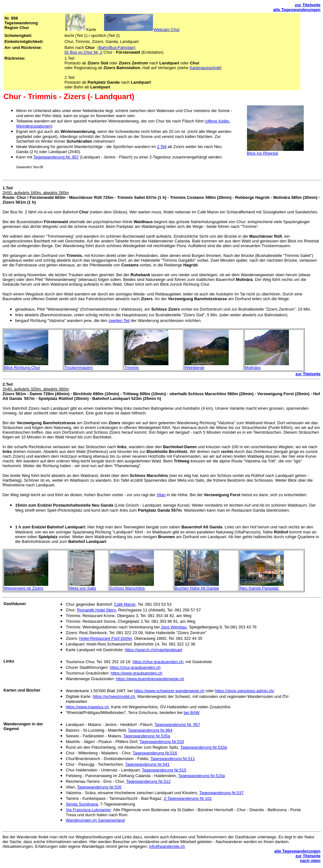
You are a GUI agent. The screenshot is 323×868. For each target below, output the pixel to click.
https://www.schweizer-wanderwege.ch (169, 691)
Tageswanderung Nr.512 (148, 781)
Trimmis (132, 368)
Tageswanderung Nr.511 (173, 759)
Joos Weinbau (174, 627)
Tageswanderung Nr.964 (150, 730)
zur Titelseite (308, 5)
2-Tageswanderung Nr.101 (188, 798)
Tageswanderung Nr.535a (147, 736)
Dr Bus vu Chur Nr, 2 (83, 52)
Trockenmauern (79, 368)
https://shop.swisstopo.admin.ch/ (245, 691)
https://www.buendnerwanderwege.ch (150, 679)
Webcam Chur (167, 30)
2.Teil (161, 147)
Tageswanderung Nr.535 (99, 787)
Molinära (253, 368)
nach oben (310, 861)
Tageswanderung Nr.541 (147, 764)
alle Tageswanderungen (297, 10)
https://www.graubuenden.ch (137, 673)
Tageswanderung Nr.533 (162, 742)
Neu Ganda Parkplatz (259, 588)
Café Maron (125, 604)
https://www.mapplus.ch (87, 707)
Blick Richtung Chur (22, 368)
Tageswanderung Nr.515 (164, 770)
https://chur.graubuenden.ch (158, 662)
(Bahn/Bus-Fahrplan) (117, 48)
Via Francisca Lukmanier (88, 810)
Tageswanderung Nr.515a (201, 776)
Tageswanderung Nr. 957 (56, 157)
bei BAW (191, 713)
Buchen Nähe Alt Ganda (197, 588)
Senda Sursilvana (82, 804)
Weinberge (194, 368)
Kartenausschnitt (205, 68)
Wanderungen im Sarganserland (95, 820)
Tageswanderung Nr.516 (155, 753)
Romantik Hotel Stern (97, 610)
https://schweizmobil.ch (114, 696)
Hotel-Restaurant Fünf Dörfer (106, 638)
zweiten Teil (119, 321)
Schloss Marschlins (127, 588)
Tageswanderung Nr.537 (221, 793)
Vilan (161, 495)
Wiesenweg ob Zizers (24, 588)
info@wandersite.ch (167, 846)
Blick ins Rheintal (263, 153)
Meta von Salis (82, 588)
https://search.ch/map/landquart (154, 650)
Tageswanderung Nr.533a (204, 747)
